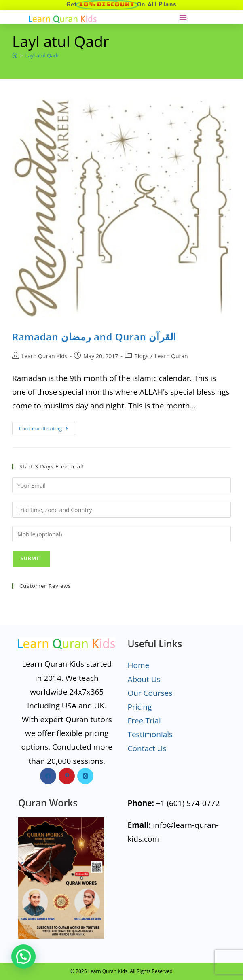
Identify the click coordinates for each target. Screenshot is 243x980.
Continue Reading (47, 427)
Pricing (139, 707)
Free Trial (144, 721)
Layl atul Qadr (42, 55)
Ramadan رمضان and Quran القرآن (94, 337)
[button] (183, 17)
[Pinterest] (67, 776)
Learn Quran (171, 356)
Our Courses (150, 693)
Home (138, 665)
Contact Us (147, 748)
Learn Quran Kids (44, 356)
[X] (85, 776)
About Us (144, 679)
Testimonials (150, 734)
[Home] (15, 55)
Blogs (141, 356)
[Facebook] (48, 776)
